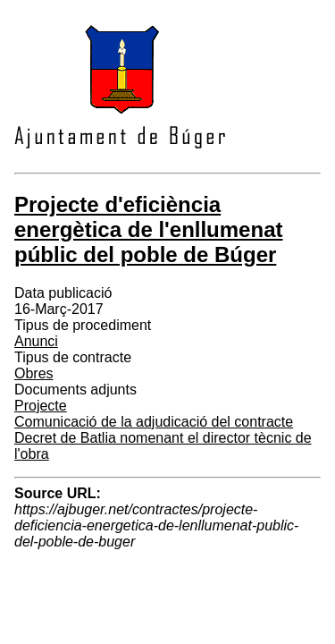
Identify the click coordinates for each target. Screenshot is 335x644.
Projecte (41, 406)
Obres (34, 373)
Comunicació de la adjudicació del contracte (154, 422)
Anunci (36, 341)
